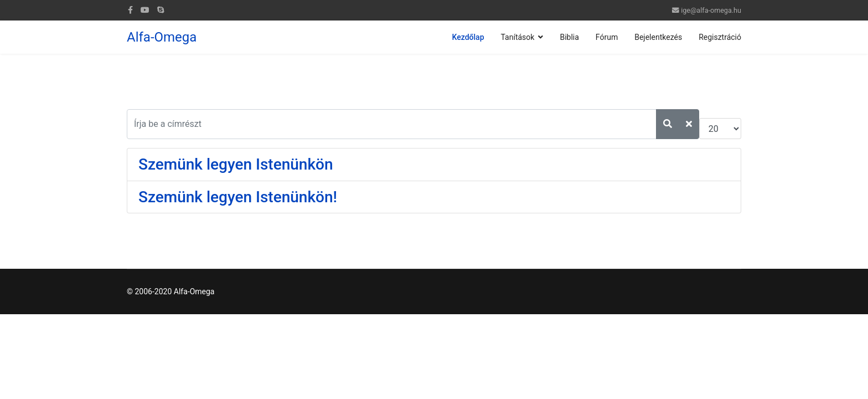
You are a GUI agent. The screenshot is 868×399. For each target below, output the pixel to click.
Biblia (569, 37)
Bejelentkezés (658, 37)
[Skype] (161, 10)
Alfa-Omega (162, 37)
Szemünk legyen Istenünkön (236, 164)
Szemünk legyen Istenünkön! (238, 197)
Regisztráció (720, 37)
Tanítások (518, 37)
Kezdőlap (468, 37)
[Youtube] (145, 10)
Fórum (607, 37)
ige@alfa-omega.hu (711, 10)
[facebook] (130, 10)
